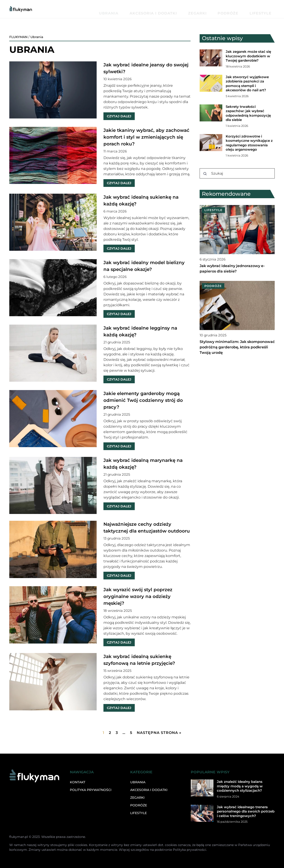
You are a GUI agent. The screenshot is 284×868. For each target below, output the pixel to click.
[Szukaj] (205, 174)
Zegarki (224, 9)
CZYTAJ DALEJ (119, 116)
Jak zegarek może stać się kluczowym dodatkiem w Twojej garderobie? (248, 56)
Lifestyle (266, 9)
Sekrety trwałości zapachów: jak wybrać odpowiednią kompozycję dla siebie (248, 113)
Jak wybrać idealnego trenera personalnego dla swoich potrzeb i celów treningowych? (246, 811)
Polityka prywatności (91, 790)
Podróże (245, 9)
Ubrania (161, 9)
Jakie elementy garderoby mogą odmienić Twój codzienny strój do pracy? (143, 400)
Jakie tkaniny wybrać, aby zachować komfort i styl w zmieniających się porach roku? (146, 137)
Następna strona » (159, 733)
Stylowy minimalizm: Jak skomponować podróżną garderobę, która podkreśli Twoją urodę (237, 347)
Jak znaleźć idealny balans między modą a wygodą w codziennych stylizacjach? (240, 786)
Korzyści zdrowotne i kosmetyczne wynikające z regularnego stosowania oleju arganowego (249, 143)
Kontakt (78, 782)
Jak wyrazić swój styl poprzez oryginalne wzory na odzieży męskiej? (138, 596)
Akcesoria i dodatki (193, 9)
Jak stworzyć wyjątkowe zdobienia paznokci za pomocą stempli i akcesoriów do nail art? (247, 84)
